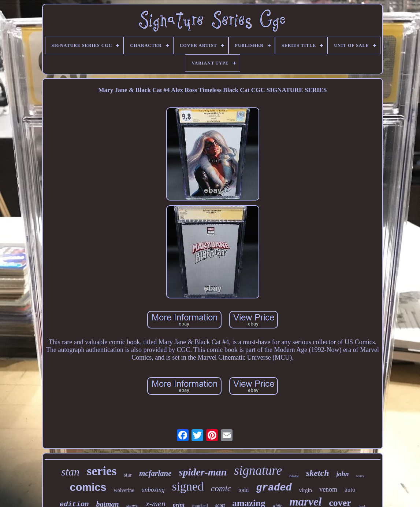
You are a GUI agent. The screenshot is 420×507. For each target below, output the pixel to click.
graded (274, 488)
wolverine (124, 490)
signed (188, 486)
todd (244, 490)
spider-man (203, 472)
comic (221, 488)
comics (88, 487)
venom (328, 489)
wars (360, 476)
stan (70, 472)
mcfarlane (155, 473)
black (294, 476)
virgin (306, 490)
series (102, 471)
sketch (318, 473)
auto (350, 490)
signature (258, 471)
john (343, 474)
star (128, 475)
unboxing (153, 490)
